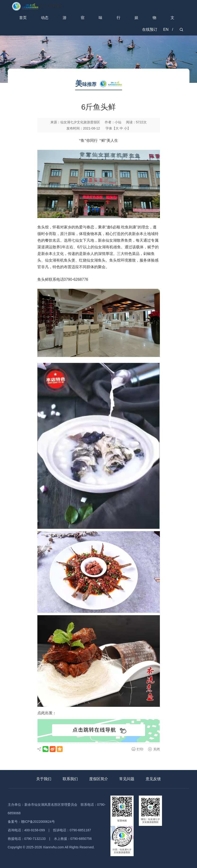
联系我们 (70, 779)
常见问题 (127, 779)
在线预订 (150, 29)
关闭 (157, 749)
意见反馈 (153, 779)
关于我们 (44, 779)
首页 (23, 18)
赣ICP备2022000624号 (38, 822)
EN (166, 29)
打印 (140, 749)
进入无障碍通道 (51, 6)
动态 (45, 18)
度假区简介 (99, 779)
